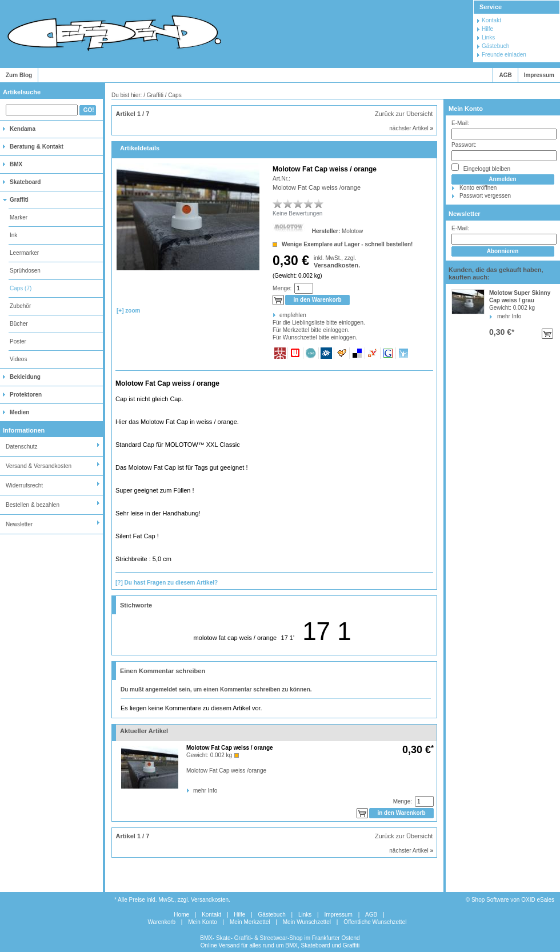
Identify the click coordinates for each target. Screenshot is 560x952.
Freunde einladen (504, 55)
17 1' (288, 638)
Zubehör (20, 306)
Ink (13, 235)
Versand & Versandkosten (39, 466)
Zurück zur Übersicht (404, 114)
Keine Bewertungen (297, 213)
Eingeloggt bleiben (481, 168)
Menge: (282, 288)
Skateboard (25, 182)
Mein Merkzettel (250, 922)
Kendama (23, 129)
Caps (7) (21, 288)
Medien (19, 412)
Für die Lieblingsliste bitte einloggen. (273, 323)
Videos (18, 359)
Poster (18, 341)
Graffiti (19, 200)
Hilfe (487, 29)
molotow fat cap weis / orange (235, 638)
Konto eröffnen (478, 188)
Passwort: (464, 145)
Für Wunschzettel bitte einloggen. (273, 337)
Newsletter (19, 524)
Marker (19, 217)
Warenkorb (162, 922)
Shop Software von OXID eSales (513, 900)
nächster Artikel (411, 128)
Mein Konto (466, 109)
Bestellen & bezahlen (33, 505)
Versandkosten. (337, 265)
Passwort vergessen (485, 196)
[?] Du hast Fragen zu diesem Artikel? (167, 583)
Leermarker (24, 253)
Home (181, 915)
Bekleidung (25, 377)
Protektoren (26, 395)
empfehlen (280, 315)
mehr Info (509, 316)
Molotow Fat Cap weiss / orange (230, 748)
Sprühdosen (25, 271)
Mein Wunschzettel (307, 922)
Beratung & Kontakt (37, 147)
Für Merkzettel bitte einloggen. (273, 330)
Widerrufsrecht (24, 485)
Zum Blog (19, 75)
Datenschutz (22, 447)
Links (488, 37)
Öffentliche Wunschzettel (375, 922)
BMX (16, 164)
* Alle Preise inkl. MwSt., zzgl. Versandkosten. (172, 900)
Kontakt (491, 20)
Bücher (19, 324)
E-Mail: (460, 123)
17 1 (327, 631)
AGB (505, 75)
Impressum (539, 75)
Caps (175, 95)
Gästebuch (495, 46)
